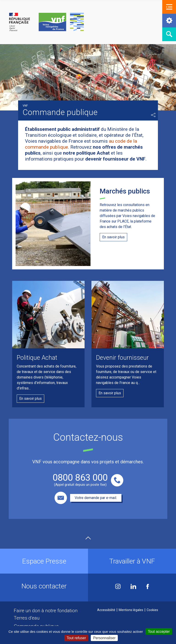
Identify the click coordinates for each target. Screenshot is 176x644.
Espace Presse (44, 561)
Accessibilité (106, 610)
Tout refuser (76, 638)
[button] (169, 7)
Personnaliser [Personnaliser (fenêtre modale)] (104, 638)
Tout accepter (159, 632)
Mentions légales (131, 610)
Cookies (152, 610)
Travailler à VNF (132, 561)
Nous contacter (44, 586)
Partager (153, 115)
